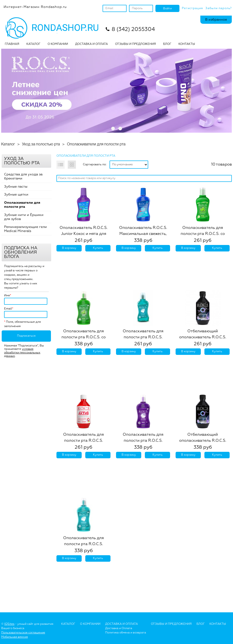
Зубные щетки (16, 195)
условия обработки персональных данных (22, 353)
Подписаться (26, 336)
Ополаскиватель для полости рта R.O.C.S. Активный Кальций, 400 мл (83, 544)
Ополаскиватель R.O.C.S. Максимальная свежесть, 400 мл (143, 234)
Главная (12, 44)
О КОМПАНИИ (58, 44)
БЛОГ (167, 44)
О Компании (90, 624)
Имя (7, 296)
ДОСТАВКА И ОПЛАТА (92, 44)
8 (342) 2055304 (133, 30)
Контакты (187, 44)
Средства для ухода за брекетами (23, 176)
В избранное (216, 20)
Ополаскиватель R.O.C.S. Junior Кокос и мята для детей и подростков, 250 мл (84, 234)
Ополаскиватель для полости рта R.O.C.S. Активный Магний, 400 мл (143, 441)
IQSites (9, 624)
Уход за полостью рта (41, 144)
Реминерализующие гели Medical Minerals (25, 229)
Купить (98, 248)
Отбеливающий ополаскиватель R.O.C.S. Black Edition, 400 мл (203, 441)
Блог (201, 624)
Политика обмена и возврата (126, 633)
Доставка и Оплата (119, 628)
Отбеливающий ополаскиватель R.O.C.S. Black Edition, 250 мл (203, 337)
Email (8, 309)
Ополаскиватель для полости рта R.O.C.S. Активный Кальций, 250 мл (143, 337)
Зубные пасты (16, 187)
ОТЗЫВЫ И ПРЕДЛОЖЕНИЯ (135, 44)
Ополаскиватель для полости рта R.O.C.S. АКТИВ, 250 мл (83, 441)
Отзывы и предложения (171, 624)
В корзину (69, 248)
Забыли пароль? (219, 8)
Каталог (33, 44)
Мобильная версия (15, 637)
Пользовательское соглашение (23, 633)
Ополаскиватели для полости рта (96, 144)
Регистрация (192, 8)
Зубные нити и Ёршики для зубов (24, 217)
